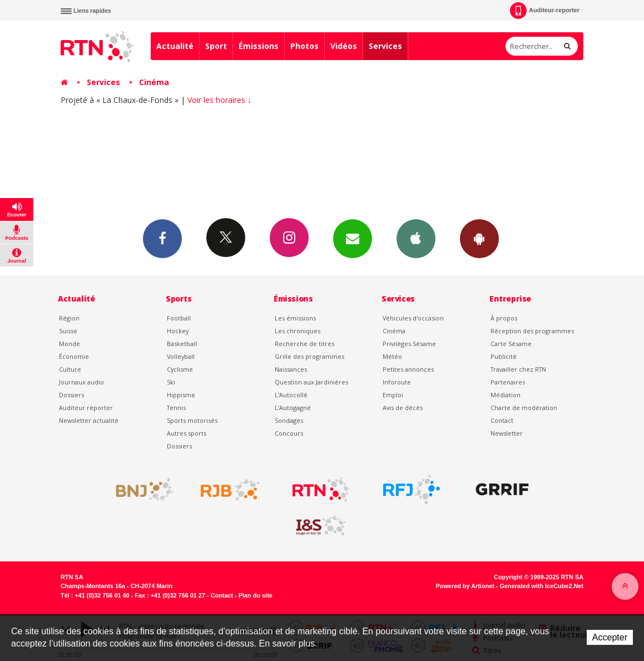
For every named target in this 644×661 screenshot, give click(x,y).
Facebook (162, 238)
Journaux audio (81, 382)
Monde (70, 344)
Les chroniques (298, 331)
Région (69, 318)
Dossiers (71, 395)
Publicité (504, 356)
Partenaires (508, 382)
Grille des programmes (309, 356)
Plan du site (256, 595)
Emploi (393, 395)
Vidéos (344, 46)
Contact (502, 420)
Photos (304, 46)
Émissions (259, 46)
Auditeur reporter (86, 408)
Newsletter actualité (89, 420)
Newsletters (353, 238)
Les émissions (295, 318)
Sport (216, 46)
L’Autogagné (293, 408)
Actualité (175, 46)
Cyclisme (180, 369)
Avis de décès (403, 408)
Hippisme (181, 395)
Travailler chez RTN (518, 369)
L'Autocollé (291, 395)
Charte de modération (524, 408)
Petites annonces (408, 369)
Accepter (610, 637)
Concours (289, 433)
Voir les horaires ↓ (219, 100)
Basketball (182, 344)
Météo (392, 356)
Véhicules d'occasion (413, 318)
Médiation (506, 395)
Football (179, 318)
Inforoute (397, 382)
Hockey (178, 331)
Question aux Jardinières (311, 382)
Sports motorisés (192, 420)
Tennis (176, 408)
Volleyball (181, 356)
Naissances (291, 369)
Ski (171, 382)
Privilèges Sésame (409, 344)
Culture (70, 369)
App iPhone (416, 238)
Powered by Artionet (465, 586)
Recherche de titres (304, 344)
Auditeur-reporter (545, 11)
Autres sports (187, 433)
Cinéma (154, 82)
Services (385, 46)
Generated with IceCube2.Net (542, 586)
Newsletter (507, 433)
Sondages (289, 420)
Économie (74, 356)
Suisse (68, 331)
